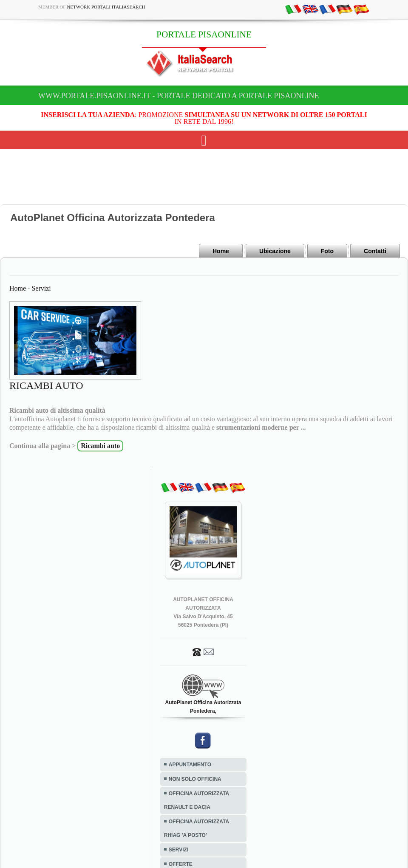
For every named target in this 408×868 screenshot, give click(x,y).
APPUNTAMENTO (190, 765)
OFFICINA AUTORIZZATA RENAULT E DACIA (197, 800)
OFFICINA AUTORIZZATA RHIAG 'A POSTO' (197, 828)
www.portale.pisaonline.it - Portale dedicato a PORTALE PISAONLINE (179, 96)
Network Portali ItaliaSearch (106, 7)
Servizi (41, 288)
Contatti (375, 251)
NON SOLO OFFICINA (195, 779)
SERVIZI (178, 850)
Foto (327, 251)
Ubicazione (275, 251)
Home (221, 251)
